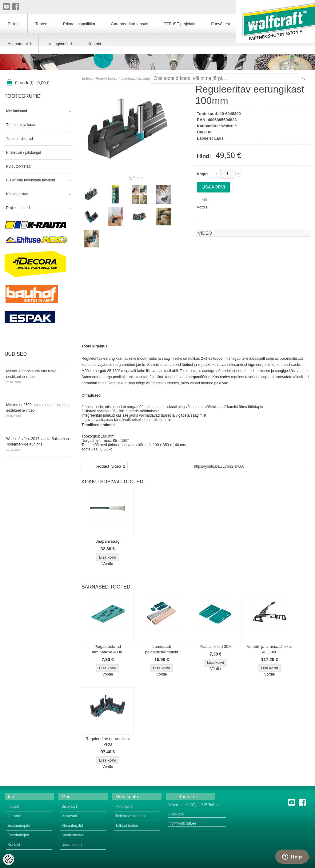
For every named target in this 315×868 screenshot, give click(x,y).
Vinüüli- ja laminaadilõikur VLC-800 (269, 649)
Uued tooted (72, 845)
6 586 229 (176, 814)
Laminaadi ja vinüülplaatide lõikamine (150, 78)
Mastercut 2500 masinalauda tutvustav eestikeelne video (38, 411)
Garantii (14, 816)
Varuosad (69, 816)
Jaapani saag (108, 541)
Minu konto (124, 807)
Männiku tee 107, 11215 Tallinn (193, 805)
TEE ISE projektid (180, 24)
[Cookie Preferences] (9, 859)
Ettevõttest (220, 24)
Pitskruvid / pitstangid (24, 153)
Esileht (87, 78)
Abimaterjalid (19, 44)
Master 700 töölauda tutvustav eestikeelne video (38, 377)
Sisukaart (69, 807)
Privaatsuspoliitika (79, 24)
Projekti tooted (18, 208)
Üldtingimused (59, 44)
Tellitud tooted (127, 826)
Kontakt (94, 44)
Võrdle (202, 207)
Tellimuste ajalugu (130, 816)
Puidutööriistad (18, 166)
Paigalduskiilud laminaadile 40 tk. (108, 649)
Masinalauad (17, 111)
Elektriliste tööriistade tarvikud (31, 180)
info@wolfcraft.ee (182, 823)
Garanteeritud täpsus (129, 24)
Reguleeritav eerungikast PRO (108, 741)
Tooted (41, 24)
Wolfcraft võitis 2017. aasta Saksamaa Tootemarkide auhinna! (38, 445)
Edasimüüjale (19, 826)
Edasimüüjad (257, 24)
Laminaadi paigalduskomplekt (162, 649)
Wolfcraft (229, 126)
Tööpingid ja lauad (21, 125)
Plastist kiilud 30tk (215, 646)
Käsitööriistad (17, 194)
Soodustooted (73, 835)
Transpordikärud (20, 139)
